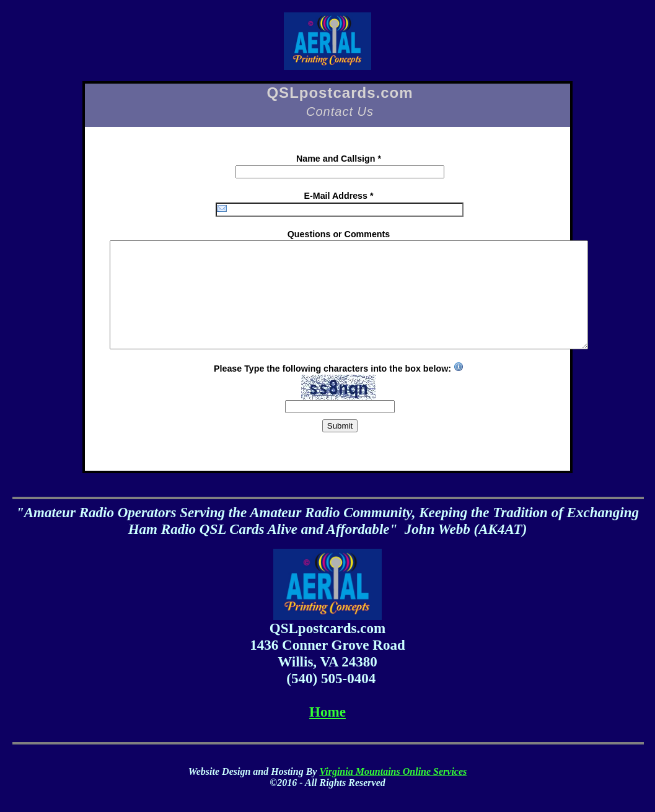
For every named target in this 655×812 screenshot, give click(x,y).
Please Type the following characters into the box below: (339, 382)
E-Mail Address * (339, 196)
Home (327, 712)
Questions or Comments (339, 234)
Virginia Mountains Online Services (393, 771)
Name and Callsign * (339, 159)
